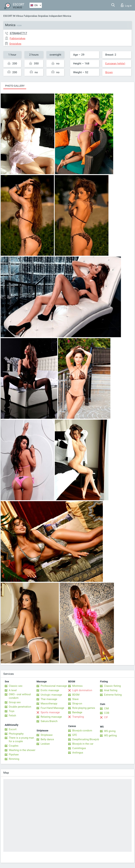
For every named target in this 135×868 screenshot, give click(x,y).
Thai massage (49, 699)
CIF (106, 717)
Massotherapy (49, 704)
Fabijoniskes (30, 16)
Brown (109, 72)
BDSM (76, 695)
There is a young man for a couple (21, 740)
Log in (126, 5)
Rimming (14, 759)
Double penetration (20, 707)
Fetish (12, 716)
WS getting (110, 735)
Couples (14, 746)
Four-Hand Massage (52, 708)
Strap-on (77, 704)
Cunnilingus (79, 748)
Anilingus (78, 753)
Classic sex (16, 686)
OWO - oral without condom (20, 696)
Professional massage (54, 686)
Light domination (82, 690)
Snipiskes (43, 16)
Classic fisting (112, 686)
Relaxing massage (51, 717)
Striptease (47, 735)
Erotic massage (50, 690)
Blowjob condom (82, 731)
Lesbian (45, 744)
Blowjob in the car (83, 744)
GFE (75, 735)
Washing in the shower (22, 750)
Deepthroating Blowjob (86, 739)
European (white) (115, 64)
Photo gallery (15, 86)
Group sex (15, 702)
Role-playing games (84, 708)
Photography (16, 734)
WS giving (110, 731)
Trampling (78, 717)
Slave (75, 699)
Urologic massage (51, 695)
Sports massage (50, 712)
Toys (12, 711)
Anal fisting (111, 690)
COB (107, 713)
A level (13, 690)
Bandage (77, 712)
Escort (13, 729)
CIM (106, 708)
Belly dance (47, 739)
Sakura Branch (49, 721)
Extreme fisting (113, 695)
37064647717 (18, 33)
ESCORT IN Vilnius (13, 16)
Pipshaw (14, 755)
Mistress (77, 686)
